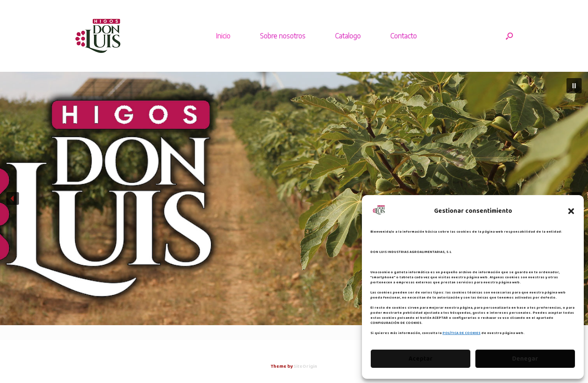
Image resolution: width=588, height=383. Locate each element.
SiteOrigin (305, 367)
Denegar (525, 359)
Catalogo (348, 36)
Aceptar (421, 359)
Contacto (403, 36)
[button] (571, 211)
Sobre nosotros (283, 36)
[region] (294, 198)
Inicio (223, 36)
